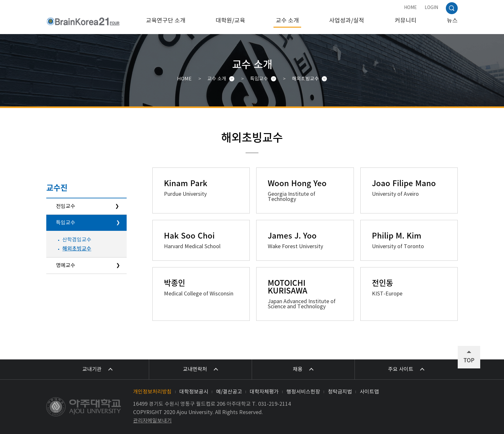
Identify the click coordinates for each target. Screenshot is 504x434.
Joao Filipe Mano (404, 183)
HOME (410, 8)
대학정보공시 (194, 392)
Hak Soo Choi (189, 235)
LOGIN (431, 8)
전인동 (382, 283)
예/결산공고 (229, 392)
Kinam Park (186, 183)
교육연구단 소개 (166, 21)
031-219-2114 (274, 404)
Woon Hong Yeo (297, 183)
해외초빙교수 (305, 79)
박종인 (175, 283)
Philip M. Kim (397, 235)
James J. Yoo (292, 235)
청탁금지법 (340, 392)
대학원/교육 (230, 21)
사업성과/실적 (347, 21)
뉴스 (452, 21)
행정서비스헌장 (303, 392)
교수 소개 (287, 21)
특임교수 (259, 79)
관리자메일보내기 (152, 421)
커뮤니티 (406, 21)
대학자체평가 (264, 392)
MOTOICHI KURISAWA (288, 286)
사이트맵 (369, 392)
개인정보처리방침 (152, 392)
